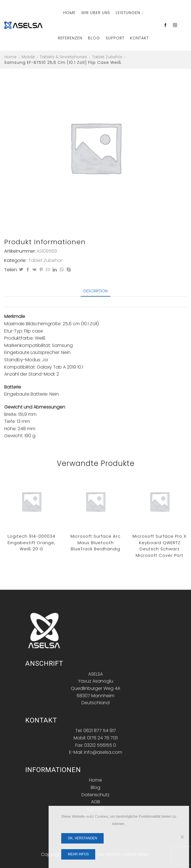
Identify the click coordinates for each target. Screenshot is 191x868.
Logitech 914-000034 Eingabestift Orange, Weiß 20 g (31, 542)
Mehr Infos (79, 854)
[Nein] (182, 837)
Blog (94, 38)
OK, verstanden (83, 838)
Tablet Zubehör (107, 57)
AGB (95, 802)
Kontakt (139, 38)
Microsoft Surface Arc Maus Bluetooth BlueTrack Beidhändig (95, 542)
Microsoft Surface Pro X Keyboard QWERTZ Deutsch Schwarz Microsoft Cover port (160, 546)
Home (69, 13)
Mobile (28, 57)
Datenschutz (95, 795)
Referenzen (70, 38)
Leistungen (130, 13)
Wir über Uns (96, 13)
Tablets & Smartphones (63, 57)
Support (115, 38)
